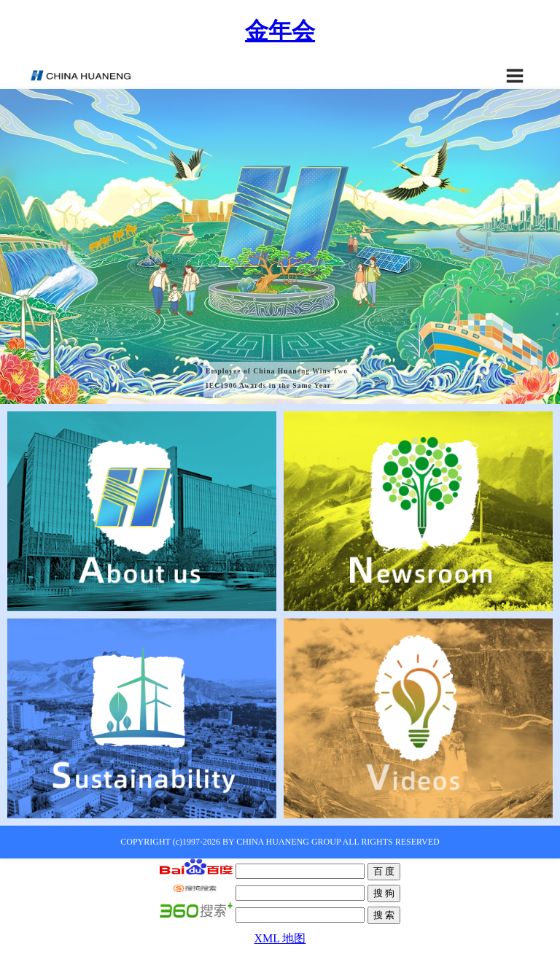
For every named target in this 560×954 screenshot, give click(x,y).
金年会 (280, 31)
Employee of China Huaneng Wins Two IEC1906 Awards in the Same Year (277, 378)
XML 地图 (280, 938)
